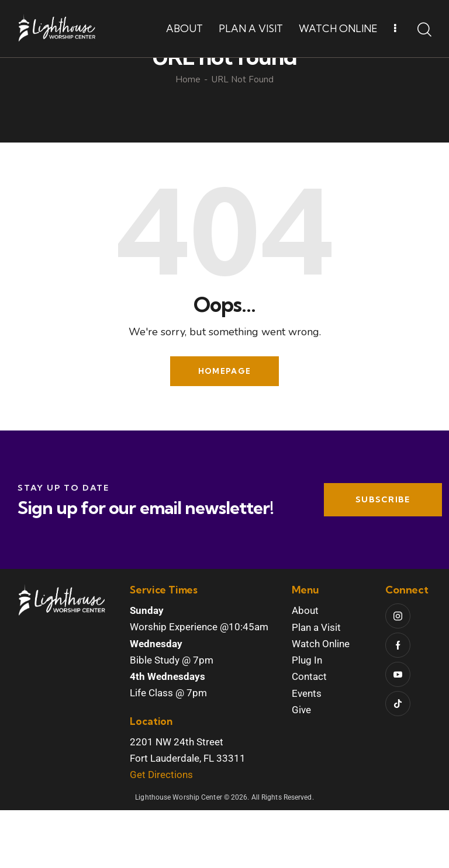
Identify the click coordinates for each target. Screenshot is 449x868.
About (305, 668)
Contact (309, 734)
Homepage (224, 429)
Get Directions (161, 832)
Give (301, 768)
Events (307, 751)
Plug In (307, 718)
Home (188, 138)
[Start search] (424, 30)
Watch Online (321, 702)
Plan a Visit (316, 685)
